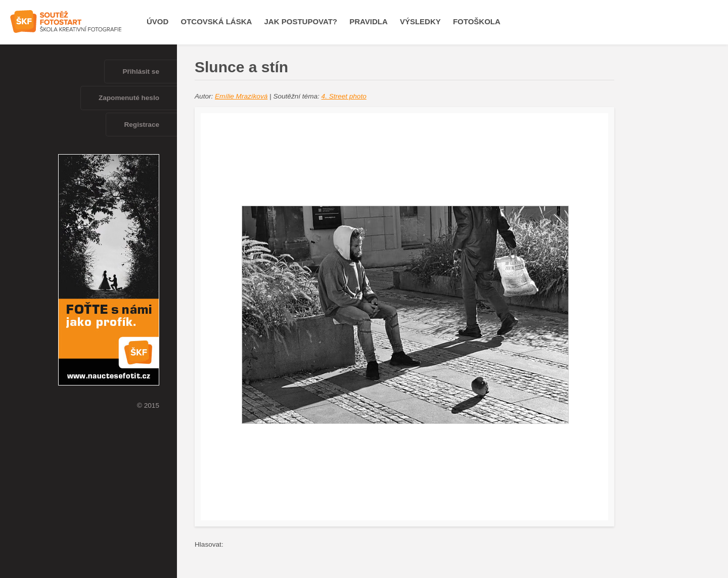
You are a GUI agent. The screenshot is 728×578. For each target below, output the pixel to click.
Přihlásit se (141, 71)
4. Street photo (344, 96)
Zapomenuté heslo (129, 98)
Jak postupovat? (301, 21)
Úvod (157, 21)
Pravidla (369, 21)
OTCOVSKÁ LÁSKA (217, 21)
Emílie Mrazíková (241, 96)
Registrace (142, 125)
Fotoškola (477, 21)
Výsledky (420, 21)
